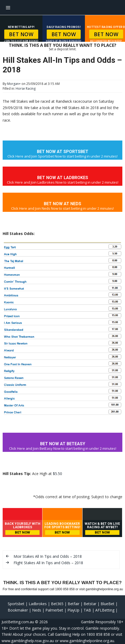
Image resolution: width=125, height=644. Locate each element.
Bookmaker (18, 610)
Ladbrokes (38, 604)
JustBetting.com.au (18, 622)
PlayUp (73, 610)
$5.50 (57, 474)
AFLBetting (105, 610)
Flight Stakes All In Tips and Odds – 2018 (48, 563)
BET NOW (21, 34)
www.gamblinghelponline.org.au (87, 641)
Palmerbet (54, 610)
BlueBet (107, 604)
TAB (87, 610)
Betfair (74, 604)
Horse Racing (26, 88)
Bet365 (57, 604)
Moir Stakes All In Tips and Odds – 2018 (48, 556)
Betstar (90, 604)
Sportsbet (16, 604)
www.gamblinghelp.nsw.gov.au (28, 641)
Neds (37, 610)
